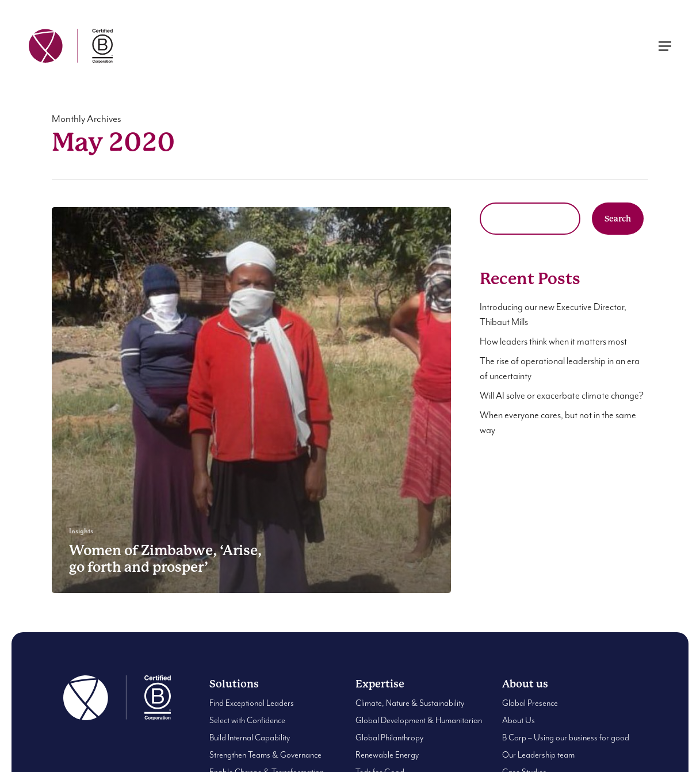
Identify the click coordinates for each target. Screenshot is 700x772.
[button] (665, 46)
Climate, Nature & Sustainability (410, 703)
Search (618, 219)
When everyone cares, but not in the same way (558, 423)
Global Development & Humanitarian (419, 721)
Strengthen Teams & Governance (265, 755)
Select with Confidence (247, 721)
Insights (81, 531)
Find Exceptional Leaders (252, 703)
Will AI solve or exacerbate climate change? (562, 396)
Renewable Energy (387, 755)
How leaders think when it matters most (553, 342)
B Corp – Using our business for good (566, 738)
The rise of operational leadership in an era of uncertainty (560, 369)
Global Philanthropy (389, 738)
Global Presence (530, 703)
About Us (519, 721)
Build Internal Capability (250, 738)
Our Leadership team (538, 755)
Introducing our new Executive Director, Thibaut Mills (553, 315)
